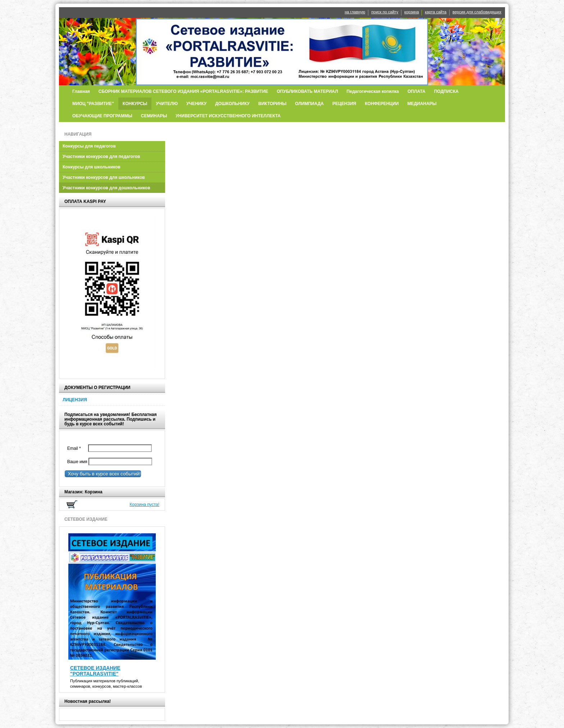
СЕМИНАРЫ (154, 116)
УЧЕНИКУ (196, 104)
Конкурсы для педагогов (89, 146)
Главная (81, 91)
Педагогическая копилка (373, 91)
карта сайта (436, 12)
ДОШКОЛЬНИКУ (232, 104)
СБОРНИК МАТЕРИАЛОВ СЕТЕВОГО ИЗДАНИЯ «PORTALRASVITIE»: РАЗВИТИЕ (183, 91)
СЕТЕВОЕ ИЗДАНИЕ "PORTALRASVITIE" (95, 671)
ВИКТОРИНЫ (272, 104)
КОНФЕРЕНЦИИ (382, 104)
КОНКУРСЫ (135, 104)
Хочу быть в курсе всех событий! (103, 474)
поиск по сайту (385, 12)
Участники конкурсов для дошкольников (106, 188)
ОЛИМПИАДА (309, 104)
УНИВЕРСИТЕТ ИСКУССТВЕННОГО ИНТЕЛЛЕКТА (228, 116)
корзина (411, 12)
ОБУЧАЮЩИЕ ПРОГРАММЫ (102, 116)
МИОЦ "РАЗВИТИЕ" (93, 104)
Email (76, 448)
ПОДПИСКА (446, 91)
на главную (355, 12)
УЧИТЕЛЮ (167, 104)
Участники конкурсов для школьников (104, 177)
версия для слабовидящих (477, 12)
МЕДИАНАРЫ (422, 104)
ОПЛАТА (417, 91)
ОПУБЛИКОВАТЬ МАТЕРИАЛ (307, 91)
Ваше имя (76, 462)
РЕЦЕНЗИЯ (344, 104)
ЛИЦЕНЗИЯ (75, 400)
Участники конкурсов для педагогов (101, 157)
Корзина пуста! (144, 505)
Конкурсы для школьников (92, 167)
